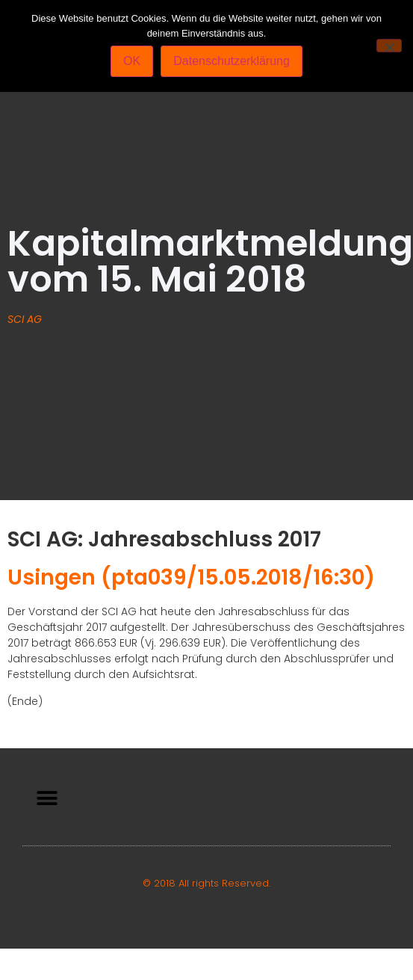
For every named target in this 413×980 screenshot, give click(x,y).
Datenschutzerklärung (232, 61)
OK (132, 61)
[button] (47, 799)
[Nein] (389, 46)
